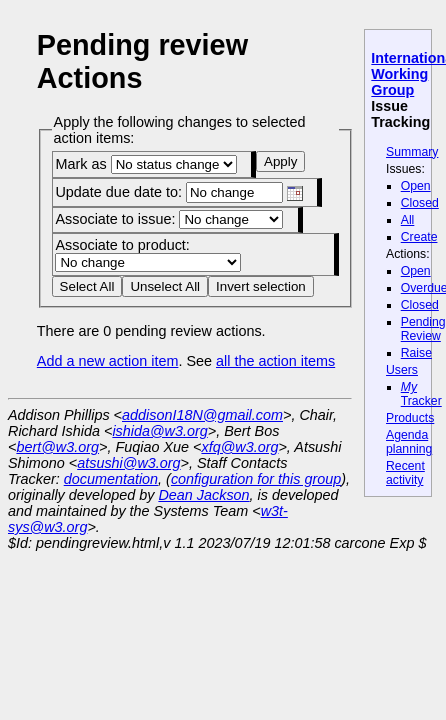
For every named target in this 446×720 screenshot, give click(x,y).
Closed (420, 203)
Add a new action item (108, 361)
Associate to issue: (169, 219)
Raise (416, 353)
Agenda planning (409, 442)
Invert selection (261, 286)
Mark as (145, 164)
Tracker (421, 394)
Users (402, 370)
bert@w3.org (57, 447)
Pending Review (423, 329)
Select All (87, 286)
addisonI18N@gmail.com (202, 415)
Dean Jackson (203, 495)
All (408, 220)
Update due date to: (178, 192)
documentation (111, 479)
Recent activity (405, 473)
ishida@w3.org (159, 431)
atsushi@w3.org (128, 463)
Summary (412, 152)
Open (416, 186)
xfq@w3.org (239, 447)
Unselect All (165, 286)
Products (410, 418)
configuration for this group (256, 479)
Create (419, 237)
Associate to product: (148, 253)
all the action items (275, 361)
